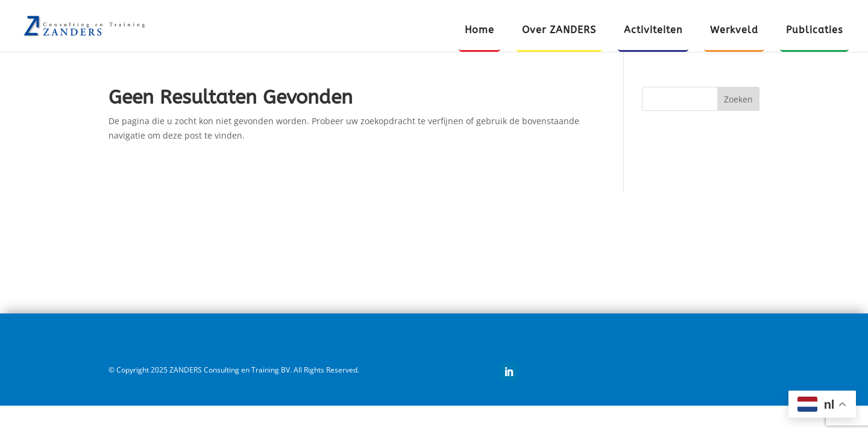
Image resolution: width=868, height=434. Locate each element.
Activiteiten (653, 31)
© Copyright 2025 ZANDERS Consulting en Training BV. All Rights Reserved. (234, 370)
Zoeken (738, 99)
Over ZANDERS (559, 31)
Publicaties (814, 31)
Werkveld (734, 31)
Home (480, 31)
